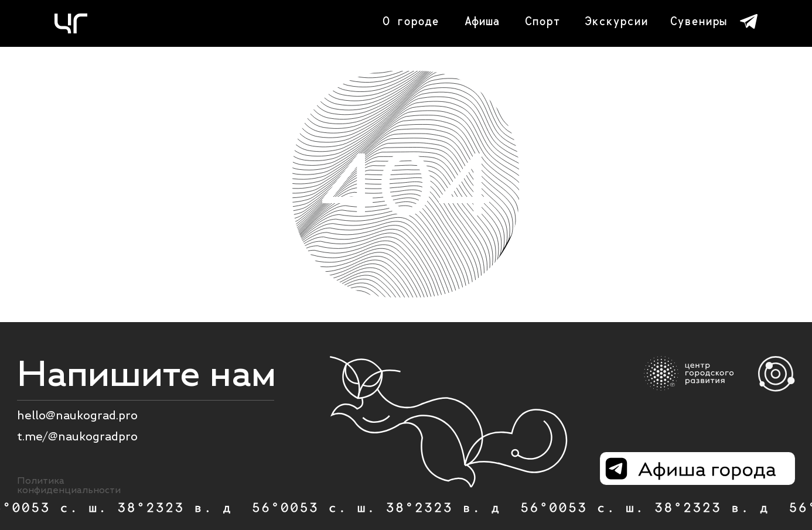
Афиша (482, 21)
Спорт (543, 21)
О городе (411, 21)
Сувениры (698, 21)
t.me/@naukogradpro (77, 436)
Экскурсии (616, 21)
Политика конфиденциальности (69, 485)
